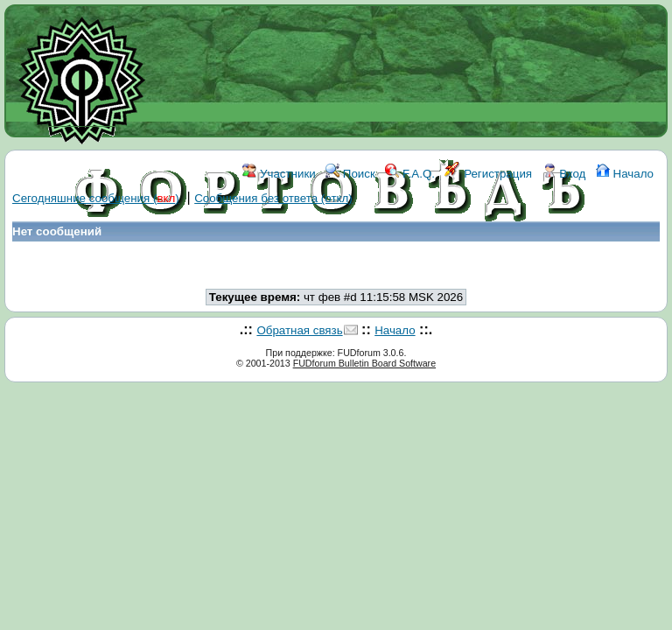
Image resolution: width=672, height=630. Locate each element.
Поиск (350, 174)
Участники (279, 174)
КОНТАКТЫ (408, 252)
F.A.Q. (410, 174)
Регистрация (488, 174)
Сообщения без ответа (273, 198)
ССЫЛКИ (338, 252)
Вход (564, 174)
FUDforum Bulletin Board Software (364, 363)
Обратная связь (299, 330)
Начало (625, 174)
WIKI (289, 252)
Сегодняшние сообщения (96, 198)
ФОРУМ (242, 252)
